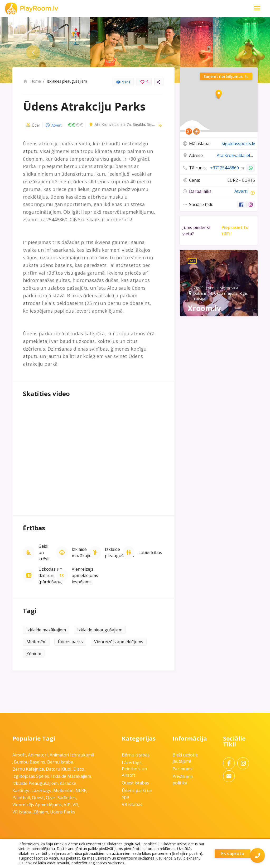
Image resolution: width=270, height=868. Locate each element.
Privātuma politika (183, 780)
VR (75, 805)
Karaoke (68, 783)
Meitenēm (36, 642)
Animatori (38, 755)
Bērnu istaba (60, 762)
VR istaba (22, 812)
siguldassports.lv (238, 144)
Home (32, 81)
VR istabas (132, 804)
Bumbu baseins (30, 762)
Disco (79, 769)
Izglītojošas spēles (31, 776)
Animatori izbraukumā (72, 755)
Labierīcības (150, 552)
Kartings (21, 790)
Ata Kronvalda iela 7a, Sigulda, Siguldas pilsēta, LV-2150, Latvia (115, 125)
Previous (29, 50)
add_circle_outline (253, 194)
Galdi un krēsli (44, 552)
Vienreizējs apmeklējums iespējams (85, 575)
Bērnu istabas (136, 755)
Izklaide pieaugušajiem (119, 552)
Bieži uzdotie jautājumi (185, 758)
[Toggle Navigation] (257, 9)
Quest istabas (135, 783)
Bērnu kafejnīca (28, 769)
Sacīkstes (67, 798)
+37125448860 (225, 168)
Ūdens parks (70, 642)
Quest (38, 798)
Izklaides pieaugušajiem (67, 81)
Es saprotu (233, 853)
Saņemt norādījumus (226, 76)
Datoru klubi (59, 769)
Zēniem (34, 654)
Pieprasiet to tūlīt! (235, 232)
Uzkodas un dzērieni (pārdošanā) (50, 575)
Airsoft (19, 755)
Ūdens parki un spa (28, 125)
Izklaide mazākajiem (83, 552)
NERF (81, 790)
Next (241, 50)
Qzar (51, 798)
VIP (67, 805)
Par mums (182, 769)
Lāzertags (41, 790)
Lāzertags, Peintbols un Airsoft (134, 769)
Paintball (21, 798)
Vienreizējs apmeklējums (119, 642)
